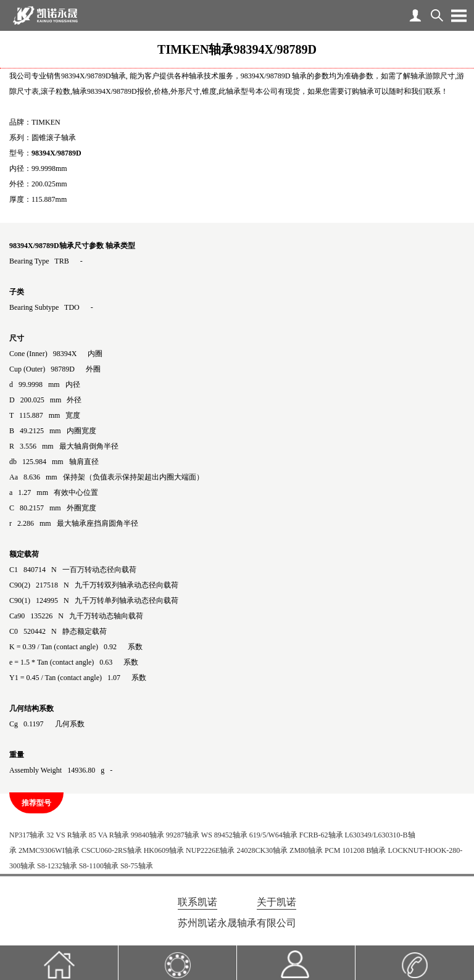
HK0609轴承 (164, 850)
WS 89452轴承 (224, 835)
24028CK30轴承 (262, 850)
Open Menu (459, 15)
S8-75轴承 (137, 866)
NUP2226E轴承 (210, 850)
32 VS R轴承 (66, 835)
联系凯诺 (197, 902)
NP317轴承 (27, 835)
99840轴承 (148, 835)
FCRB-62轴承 (321, 835)
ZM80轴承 (306, 850)
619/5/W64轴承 (273, 835)
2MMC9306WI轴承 (49, 850)
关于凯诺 (276, 902)
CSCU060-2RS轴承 (112, 850)
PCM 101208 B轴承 (355, 850)
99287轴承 (183, 835)
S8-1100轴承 (99, 866)
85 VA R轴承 (109, 835)
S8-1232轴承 (57, 866)
